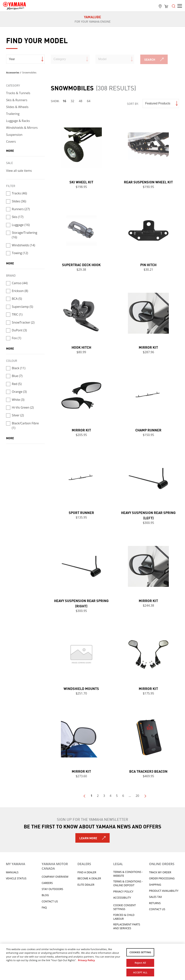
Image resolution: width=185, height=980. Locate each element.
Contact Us (50, 901)
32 (73, 101)
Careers (47, 883)
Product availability (164, 891)
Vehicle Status (16, 878)
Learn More (88, 838)
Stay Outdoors (52, 889)
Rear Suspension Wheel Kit (148, 182)
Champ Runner (148, 430)
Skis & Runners (17, 100)
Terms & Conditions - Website (128, 874)
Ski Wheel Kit (81, 182)
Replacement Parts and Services (127, 926)
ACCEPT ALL (140, 972)
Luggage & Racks (18, 121)
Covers (11, 142)
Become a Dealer (89, 878)
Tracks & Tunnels (18, 93)
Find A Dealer (87, 872)
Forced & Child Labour (124, 917)
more (10, 150)
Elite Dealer (86, 885)
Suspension (14, 135)
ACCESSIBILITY (122, 898)
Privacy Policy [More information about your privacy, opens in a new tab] (86, 960)
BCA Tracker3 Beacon (148, 771)
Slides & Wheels (17, 107)
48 (81, 101)
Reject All (140, 962)
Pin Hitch (148, 265)
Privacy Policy (123, 891)
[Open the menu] (174, 6)
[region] (92, 962)
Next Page (145, 796)
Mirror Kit (148, 347)
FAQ (44, 907)
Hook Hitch (81, 347)
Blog (45, 895)
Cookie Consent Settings (124, 907)
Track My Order (160, 872)
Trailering (13, 114)
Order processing (162, 878)
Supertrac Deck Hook (81, 265)
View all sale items (19, 171)
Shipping (155, 885)
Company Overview (55, 877)
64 (89, 101)
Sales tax (155, 897)
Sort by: (133, 104)
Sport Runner (81, 512)
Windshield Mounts (81, 688)
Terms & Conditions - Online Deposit (128, 883)
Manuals (12, 872)
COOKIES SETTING (140, 952)
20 (137, 796)
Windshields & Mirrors (22, 128)
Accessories (13, 73)
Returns (155, 903)
